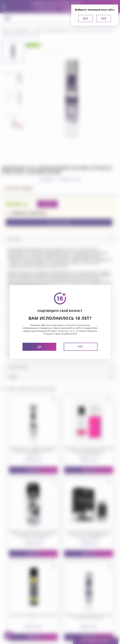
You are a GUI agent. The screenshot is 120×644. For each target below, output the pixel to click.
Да (39, 347)
